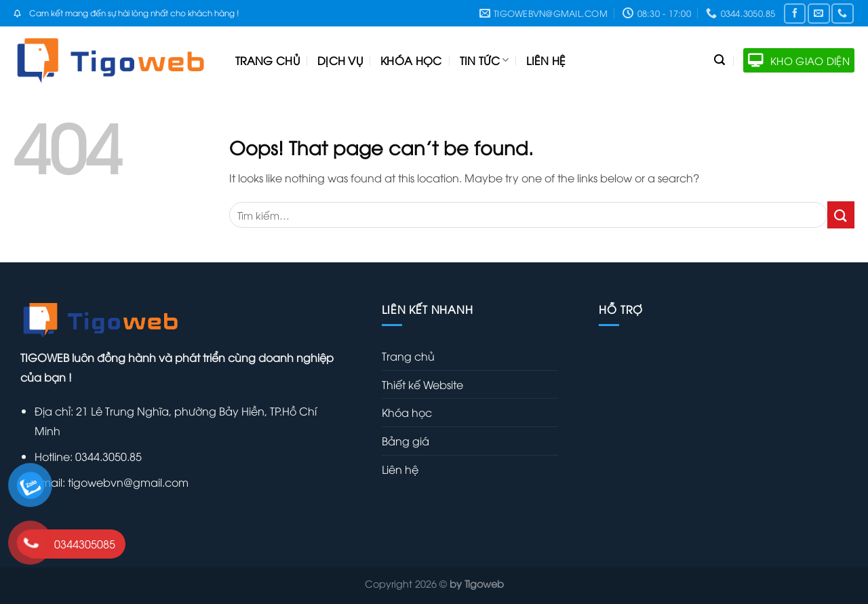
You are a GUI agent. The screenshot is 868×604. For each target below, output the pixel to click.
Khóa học (411, 60)
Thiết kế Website (422, 384)
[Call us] (842, 13)
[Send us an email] (818, 13)
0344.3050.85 (107, 456)
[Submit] (841, 215)
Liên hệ (546, 60)
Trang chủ (268, 60)
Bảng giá (406, 441)
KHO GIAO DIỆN (799, 60)
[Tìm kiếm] (719, 60)
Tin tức (485, 60)
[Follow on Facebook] (795, 13)
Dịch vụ (340, 60)
